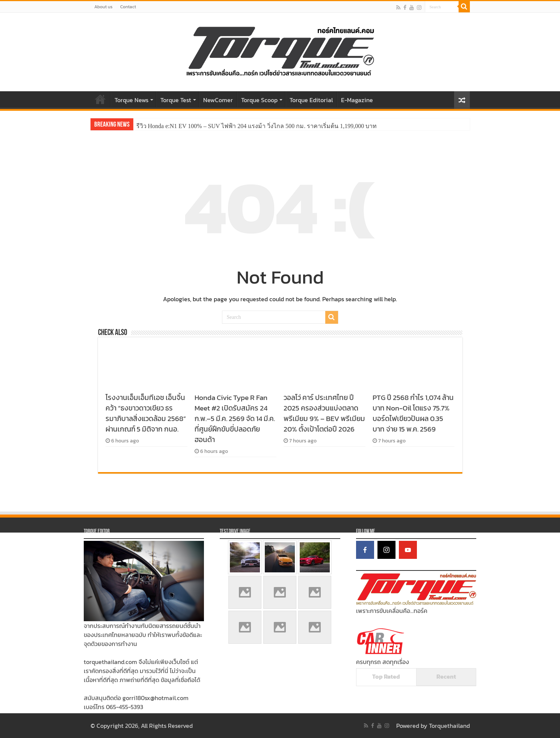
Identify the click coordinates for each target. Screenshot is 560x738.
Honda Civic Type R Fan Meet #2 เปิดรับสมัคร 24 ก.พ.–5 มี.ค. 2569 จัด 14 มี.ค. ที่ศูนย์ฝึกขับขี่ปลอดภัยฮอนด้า (235, 418)
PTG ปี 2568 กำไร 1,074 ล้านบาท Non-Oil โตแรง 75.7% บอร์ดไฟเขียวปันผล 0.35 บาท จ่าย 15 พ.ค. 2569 (413, 413)
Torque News (131, 100)
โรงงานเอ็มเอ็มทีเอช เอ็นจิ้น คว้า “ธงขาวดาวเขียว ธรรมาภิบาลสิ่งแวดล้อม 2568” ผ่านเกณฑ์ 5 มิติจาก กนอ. (146, 413)
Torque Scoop (259, 100)
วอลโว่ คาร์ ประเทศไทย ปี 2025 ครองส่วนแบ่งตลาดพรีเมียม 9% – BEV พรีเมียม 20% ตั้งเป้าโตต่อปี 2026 (324, 413)
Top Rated (386, 676)
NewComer (218, 100)
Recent (446, 676)
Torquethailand (449, 726)
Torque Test (176, 100)
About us (103, 7)
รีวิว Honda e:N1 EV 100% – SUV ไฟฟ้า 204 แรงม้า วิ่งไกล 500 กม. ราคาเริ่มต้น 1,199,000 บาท (257, 126)
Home (100, 99)
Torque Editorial (311, 100)
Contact (128, 7)
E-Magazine (357, 100)
